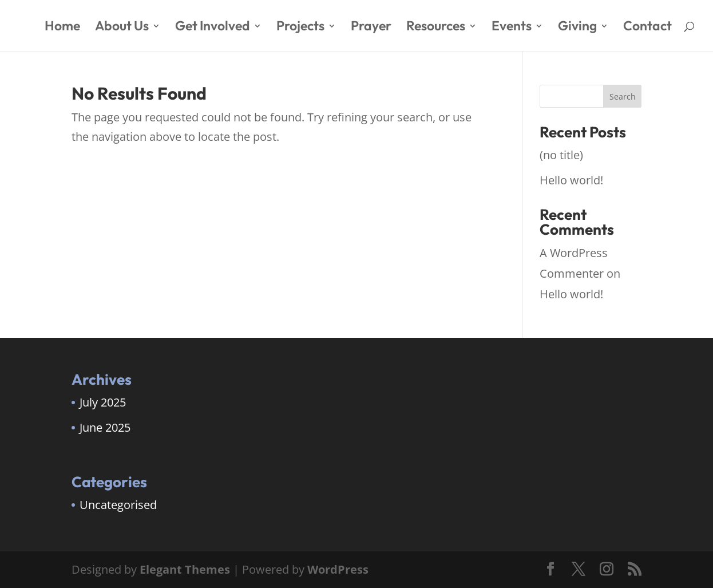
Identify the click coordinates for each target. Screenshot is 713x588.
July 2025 (103, 402)
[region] (149, 498)
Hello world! (571, 180)
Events (512, 28)
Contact (647, 28)
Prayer (371, 28)
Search (623, 96)
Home (62, 28)
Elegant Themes (185, 569)
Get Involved (213, 28)
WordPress (338, 569)
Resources (436, 28)
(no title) (561, 155)
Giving (577, 28)
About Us (122, 28)
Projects (300, 28)
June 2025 (105, 427)
